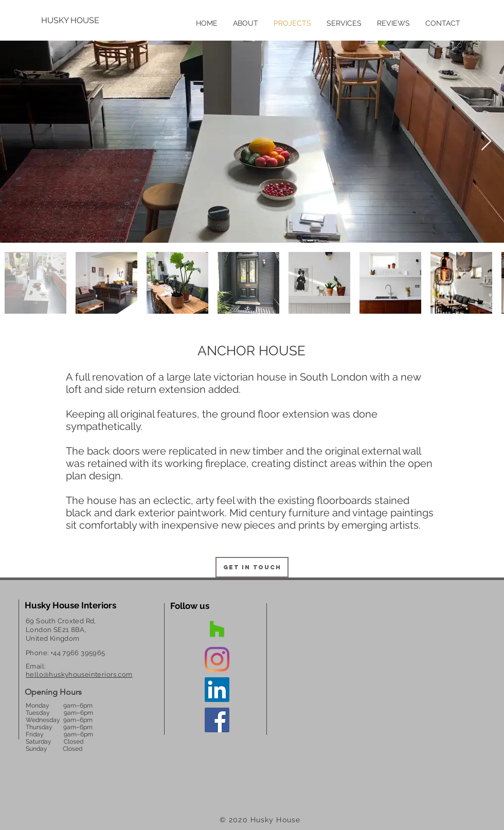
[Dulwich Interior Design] (217, 659)
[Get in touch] (252, 567)
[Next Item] (486, 142)
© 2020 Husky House (260, 820)
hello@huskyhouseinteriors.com (79, 674)
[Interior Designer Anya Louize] (217, 690)
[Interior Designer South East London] (217, 629)
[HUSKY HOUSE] (75, 21)
